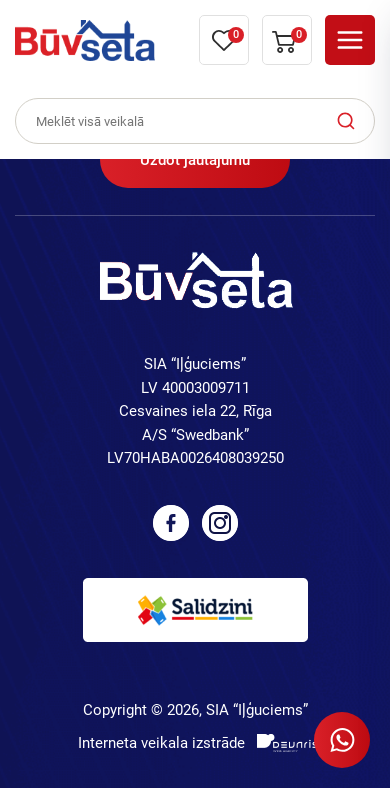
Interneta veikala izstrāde (161, 743)
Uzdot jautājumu (195, 160)
